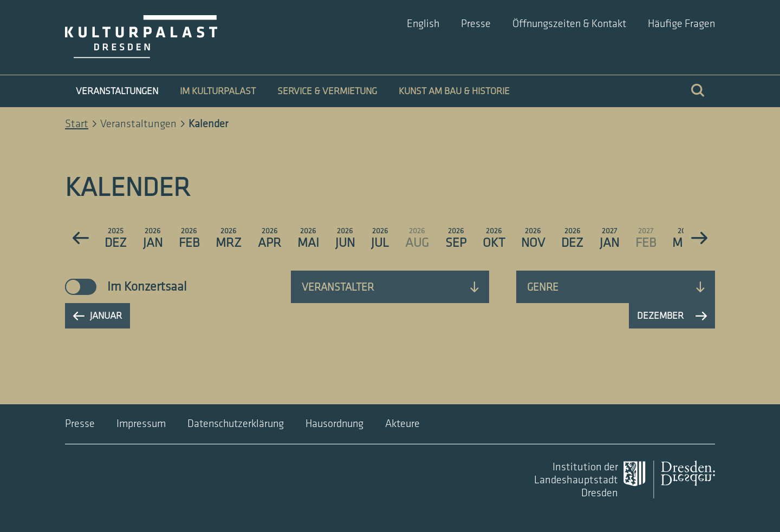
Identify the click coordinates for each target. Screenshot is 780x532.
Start (77, 124)
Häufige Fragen (681, 24)
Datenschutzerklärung (236, 424)
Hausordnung (334, 424)
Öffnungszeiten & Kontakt (569, 24)
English (423, 24)
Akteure (402, 424)
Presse (476, 24)
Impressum (141, 424)
